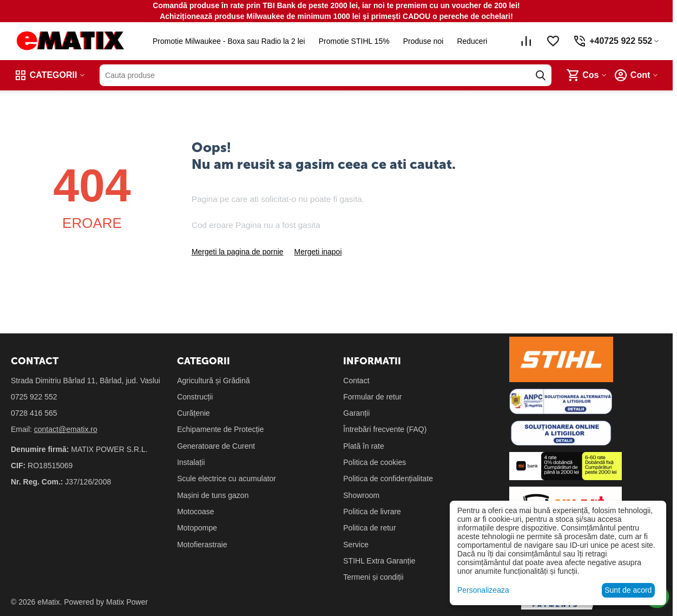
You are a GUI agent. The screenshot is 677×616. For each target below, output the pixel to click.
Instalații (191, 462)
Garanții (356, 413)
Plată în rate (364, 446)
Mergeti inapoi (318, 252)
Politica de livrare (372, 512)
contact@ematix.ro (66, 429)
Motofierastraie (202, 545)
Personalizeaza (483, 590)
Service (356, 545)
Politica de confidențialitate (388, 479)
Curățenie (193, 413)
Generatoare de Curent (216, 446)
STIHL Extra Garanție (379, 561)
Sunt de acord (628, 590)
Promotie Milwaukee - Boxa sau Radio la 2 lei (227, 41)
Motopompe (197, 528)
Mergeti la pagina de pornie (238, 252)
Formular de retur (372, 397)
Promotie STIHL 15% (351, 41)
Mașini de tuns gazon (213, 495)
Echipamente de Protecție (220, 429)
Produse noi (421, 41)
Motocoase (195, 512)
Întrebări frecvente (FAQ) (385, 429)
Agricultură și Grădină (213, 381)
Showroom (361, 495)
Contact (356, 381)
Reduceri (470, 41)
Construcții (195, 397)
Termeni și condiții (373, 577)
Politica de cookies (374, 462)
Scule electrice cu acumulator (226, 479)
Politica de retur (369, 528)
